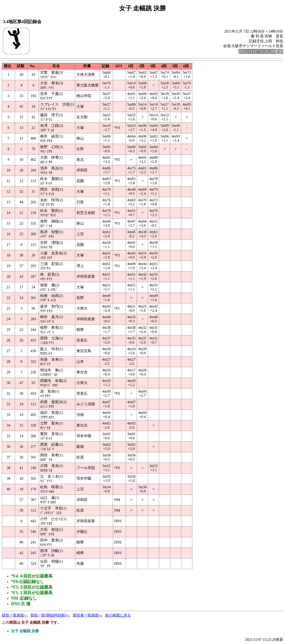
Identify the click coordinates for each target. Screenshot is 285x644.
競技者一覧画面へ (88, 615)
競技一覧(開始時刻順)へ (50, 615)
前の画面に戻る (118, 615)
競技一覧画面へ (15, 615)
